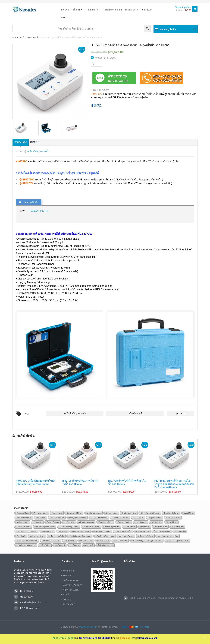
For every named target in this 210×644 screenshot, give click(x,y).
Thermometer (130, 527)
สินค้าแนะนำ (94, 10)
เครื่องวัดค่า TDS (103, 541)
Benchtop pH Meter (74, 513)
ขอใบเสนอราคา (132, 10)
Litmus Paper (139, 518)
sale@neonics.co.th (36, 602)
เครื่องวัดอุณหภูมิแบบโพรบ (26, 545)
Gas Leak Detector (57, 518)
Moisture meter (23, 522)
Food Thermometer (24, 518)
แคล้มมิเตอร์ (89, 545)
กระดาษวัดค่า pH (142, 531)
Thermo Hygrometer (112, 527)
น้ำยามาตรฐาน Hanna (162, 531)
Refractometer (141, 522)
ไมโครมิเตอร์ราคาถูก (105, 545)
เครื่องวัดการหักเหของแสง (105, 536)
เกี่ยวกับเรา (148, 10)
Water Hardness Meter (81, 531)
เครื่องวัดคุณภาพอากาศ (51, 541)
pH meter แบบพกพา (86, 522)
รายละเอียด (21, 142)
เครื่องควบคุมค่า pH (37, 536)
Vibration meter (48, 531)
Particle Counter (53, 522)
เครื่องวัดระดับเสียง (120, 541)
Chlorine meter (112, 513)
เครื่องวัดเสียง (45, 545)
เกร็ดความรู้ (78, 10)
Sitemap (66, 18)
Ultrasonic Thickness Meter (27, 531)
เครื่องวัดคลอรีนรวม (126, 536)
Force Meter (41, 518)
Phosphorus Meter (106, 522)
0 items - (184, 10)
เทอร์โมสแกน (75, 545)
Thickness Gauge (161, 527)
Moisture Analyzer (173, 518)
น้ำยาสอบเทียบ (180, 531)
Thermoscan (145, 527)
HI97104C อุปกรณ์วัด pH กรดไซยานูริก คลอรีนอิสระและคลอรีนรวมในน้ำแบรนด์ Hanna (174, 484)
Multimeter (38, 522)
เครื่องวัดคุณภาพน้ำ (30, 37)
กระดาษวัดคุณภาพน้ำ (123, 531)
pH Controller (69, 522)
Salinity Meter (157, 522)
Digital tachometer (129, 513)
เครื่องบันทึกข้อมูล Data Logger (80, 536)
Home (15, 37)
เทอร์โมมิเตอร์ (60, 545)
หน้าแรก (65, 10)
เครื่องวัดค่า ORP (86, 541)
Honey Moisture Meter (77, 518)
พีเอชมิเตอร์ (21, 536)
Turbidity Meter (178, 527)
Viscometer (63, 531)
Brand (35, 142)
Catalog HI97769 (39, 211)
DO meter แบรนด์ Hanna (150, 513)
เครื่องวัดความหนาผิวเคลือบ (168, 536)
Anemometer (57, 513)
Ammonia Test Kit (41, 513)
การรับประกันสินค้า (113, 10)
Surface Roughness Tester (45, 527)
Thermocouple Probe (91, 527)
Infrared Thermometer (99, 518)
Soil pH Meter (172, 522)
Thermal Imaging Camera (69, 527)
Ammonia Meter (23, 513)
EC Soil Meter (189, 513)
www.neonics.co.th (88, 627)
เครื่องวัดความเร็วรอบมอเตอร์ (27, 541)
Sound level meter (24, 527)
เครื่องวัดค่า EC (70, 541)
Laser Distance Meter (121, 518)
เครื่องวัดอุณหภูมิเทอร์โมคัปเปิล (178, 541)
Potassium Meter (124, 522)
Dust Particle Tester (171, 513)
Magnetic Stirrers (155, 518)
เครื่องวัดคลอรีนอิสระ (146, 536)
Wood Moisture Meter (102, 531)
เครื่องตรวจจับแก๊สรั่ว (57, 536)
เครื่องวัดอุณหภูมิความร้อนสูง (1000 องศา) (147, 541)
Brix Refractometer (94, 513)
